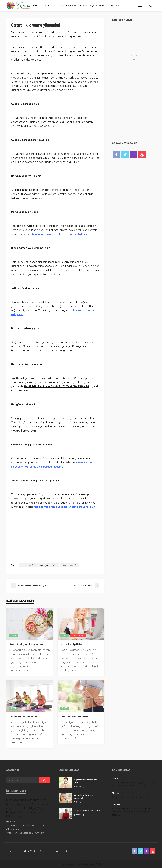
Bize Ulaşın (45, 851)
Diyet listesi (78, 636)
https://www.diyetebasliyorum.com (26, 833)
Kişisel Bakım (97, 6)
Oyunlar (114, 6)
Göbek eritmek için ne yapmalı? (74, 717)
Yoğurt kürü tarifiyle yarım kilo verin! (85, 781)
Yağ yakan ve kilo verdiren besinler (87, 811)
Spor (82, 6)
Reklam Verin (29, 851)
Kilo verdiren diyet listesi (72, 644)
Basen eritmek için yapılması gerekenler (27, 644)
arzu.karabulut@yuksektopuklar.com (26, 825)
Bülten (58, 851)
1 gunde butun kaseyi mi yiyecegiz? (130, 797)
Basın (68, 851)
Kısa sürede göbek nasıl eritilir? (23, 717)
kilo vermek (69, 565)
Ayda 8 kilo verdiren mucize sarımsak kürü (84, 797)
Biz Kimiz (13, 851)
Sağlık (70, 6)
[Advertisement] (55, 534)
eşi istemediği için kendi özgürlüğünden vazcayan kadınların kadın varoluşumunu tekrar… (133, 812)
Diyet (36, 6)
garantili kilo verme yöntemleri (39, 565)
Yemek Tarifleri (52, 6)
